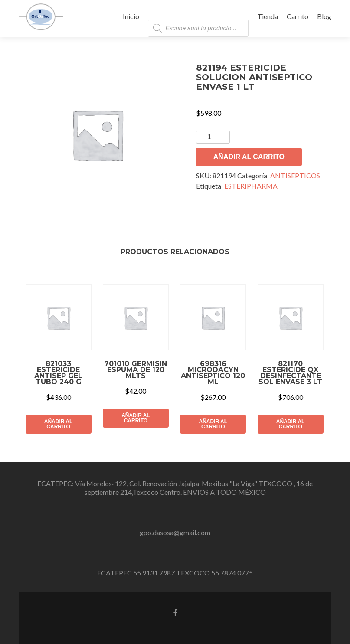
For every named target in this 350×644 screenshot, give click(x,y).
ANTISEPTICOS (295, 175)
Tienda (268, 16)
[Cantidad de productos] (213, 137)
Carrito (298, 16)
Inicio (131, 16)
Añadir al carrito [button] (59, 424)
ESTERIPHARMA (251, 186)
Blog (324, 16)
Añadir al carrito (249, 157)
